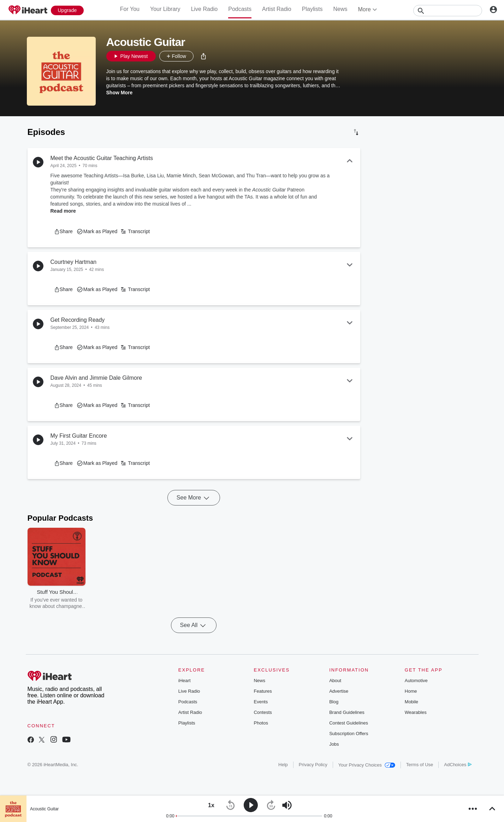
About (335, 681)
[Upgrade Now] (67, 10)
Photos (261, 723)
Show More (120, 93)
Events (261, 702)
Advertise (339, 691)
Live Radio (204, 9)
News (340, 9)
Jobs (334, 744)
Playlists (312, 9)
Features (263, 691)
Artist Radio (277, 9)
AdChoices (458, 765)
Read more (63, 211)
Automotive (416, 681)
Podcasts (240, 9)
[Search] (448, 11)
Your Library (165, 9)
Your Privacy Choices (367, 765)
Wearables (416, 712)
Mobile (411, 702)
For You (130, 9)
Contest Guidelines (349, 723)
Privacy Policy (313, 765)
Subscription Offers (349, 734)
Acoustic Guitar (44, 809)
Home (411, 691)
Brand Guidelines (347, 712)
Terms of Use (420, 765)
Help (283, 765)
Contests (263, 712)
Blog (334, 702)
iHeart (185, 681)
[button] (203, 56)
